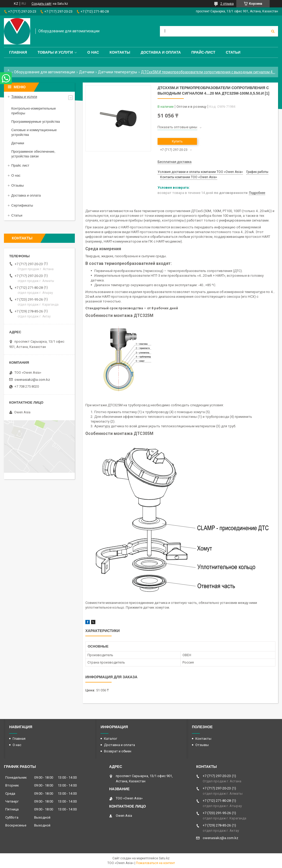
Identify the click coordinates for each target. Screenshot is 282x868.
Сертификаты (22, 205)
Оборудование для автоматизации (45, 72)
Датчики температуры (117, 72)
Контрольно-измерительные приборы (34, 111)
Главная (18, 52)
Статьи (233, 52)
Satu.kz (164, 858)
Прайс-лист (203, 52)
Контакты (120, 52)
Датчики (87, 72)
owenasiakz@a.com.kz (32, 380)
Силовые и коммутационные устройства (34, 132)
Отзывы (18, 185)
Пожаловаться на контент (155, 863)
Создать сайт (41, 4)
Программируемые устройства (36, 122)
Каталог (111, 739)
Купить (177, 141)
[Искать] (273, 31)
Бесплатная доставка (174, 162)
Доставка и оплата (161, 52)
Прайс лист (20, 165)
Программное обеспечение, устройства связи (33, 154)
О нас (93, 52)
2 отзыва (227, 4)
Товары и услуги (55, 52)
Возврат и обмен (118, 751)
